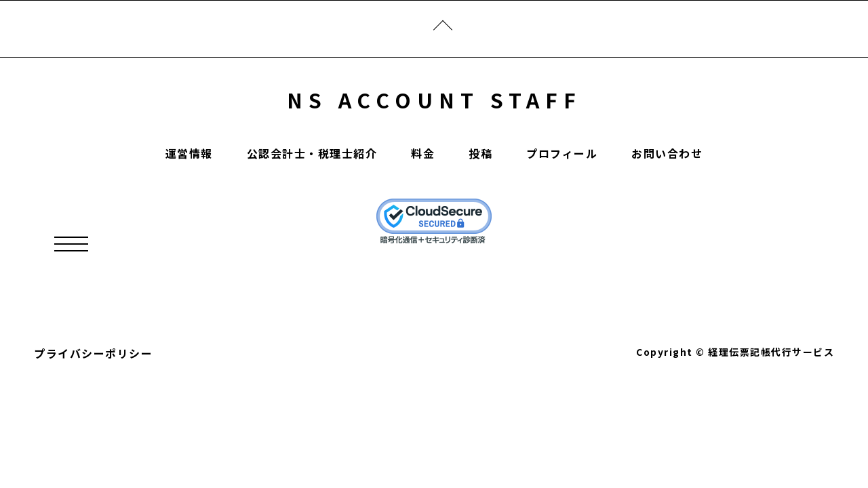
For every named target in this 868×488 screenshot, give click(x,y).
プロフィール (562, 153)
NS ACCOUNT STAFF (434, 100)
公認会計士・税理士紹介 (312, 153)
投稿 (480, 153)
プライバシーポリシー (93, 353)
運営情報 (189, 153)
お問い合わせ (667, 153)
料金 (423, 153)
